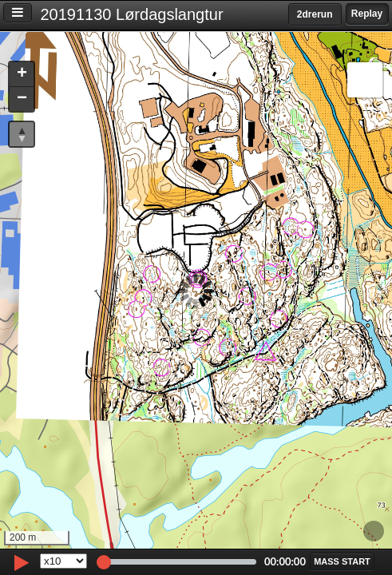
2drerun (315, 14)
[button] (22, 75)
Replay (367, 14)
